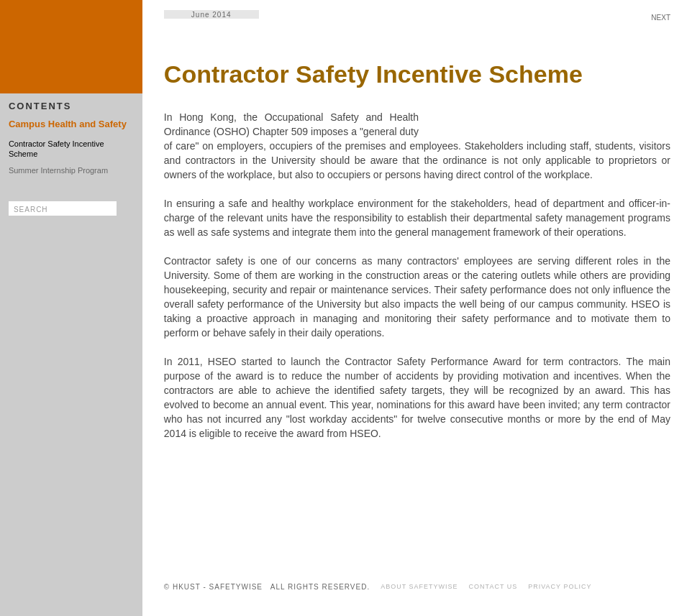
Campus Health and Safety (68, 124)
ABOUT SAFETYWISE (419, 587)
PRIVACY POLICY (560, 587)
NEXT (661, 18)
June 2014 (211, 15)
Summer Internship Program (58, 170)
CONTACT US (493, 587)
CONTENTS (40, 106)
